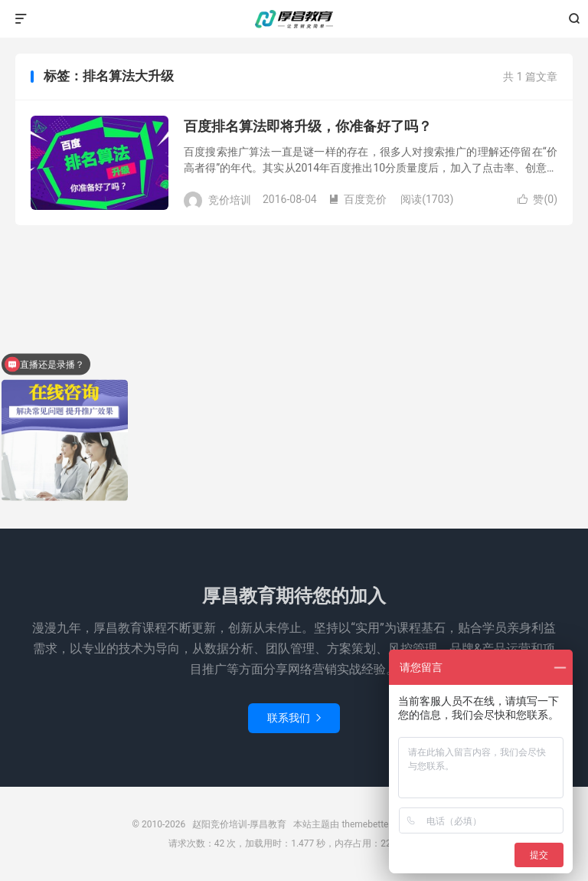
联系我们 (294, 718)
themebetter (366, 824)
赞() (537, 199)
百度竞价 (358, 199)
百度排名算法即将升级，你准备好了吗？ (308, 126)
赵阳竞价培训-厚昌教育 (294, 19)
